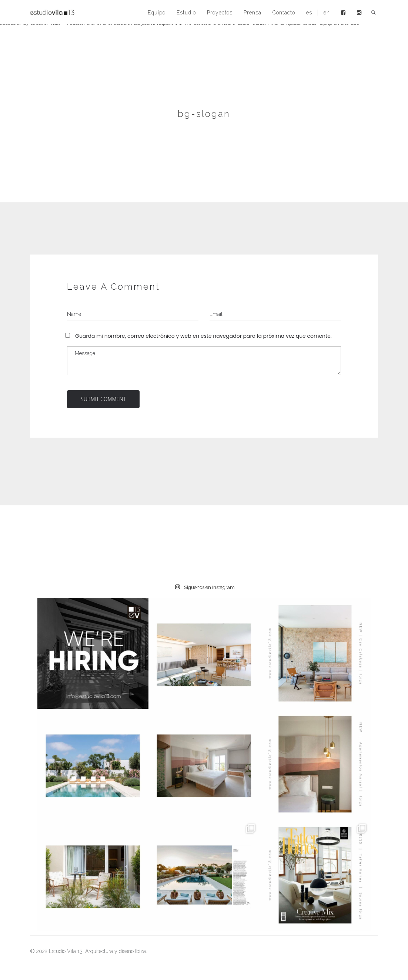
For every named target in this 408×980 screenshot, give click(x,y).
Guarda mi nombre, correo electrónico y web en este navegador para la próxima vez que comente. (203, 336)
